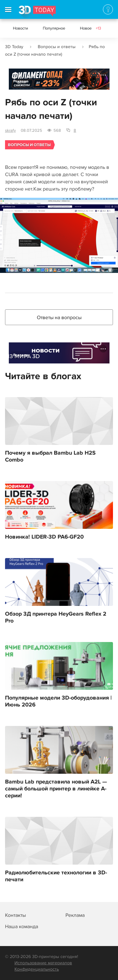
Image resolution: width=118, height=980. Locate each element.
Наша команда (22, 927)
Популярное (54, 28)
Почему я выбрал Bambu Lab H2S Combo (50, 457)
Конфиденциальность (37, 969)
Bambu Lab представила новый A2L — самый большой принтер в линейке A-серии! (56, 789)
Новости (20, 28)
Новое (90, 28)
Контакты (15, 915)
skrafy (10, 130)
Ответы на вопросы (59, 318)
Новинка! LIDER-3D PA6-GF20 (44, 537)
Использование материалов (43, 963)
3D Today (14, 47)
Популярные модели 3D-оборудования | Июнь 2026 (58, 701)
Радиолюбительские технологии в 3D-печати (56, 876)
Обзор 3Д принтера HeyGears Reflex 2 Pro (56, 617)
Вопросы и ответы (57, 47)
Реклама (21, 81)
